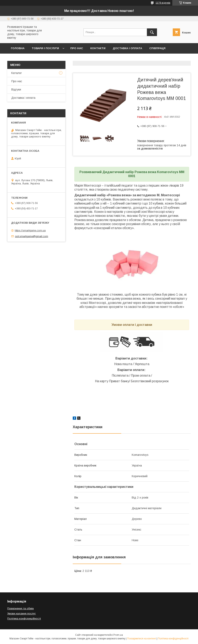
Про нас (77, 48)
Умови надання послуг (22, 613)
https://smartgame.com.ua (30, 230)
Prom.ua (118, 635)
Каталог (17, 73)
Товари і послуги (45, 48)
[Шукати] (152, 32)
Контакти (98, 48)
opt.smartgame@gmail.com (32, 236)
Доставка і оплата (127, 48)
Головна (18, 48)
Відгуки (16, 89)
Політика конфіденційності (24, 619)
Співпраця (157, 48)
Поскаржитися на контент (142, 639)
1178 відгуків (163, 3)
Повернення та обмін (21, 608)
